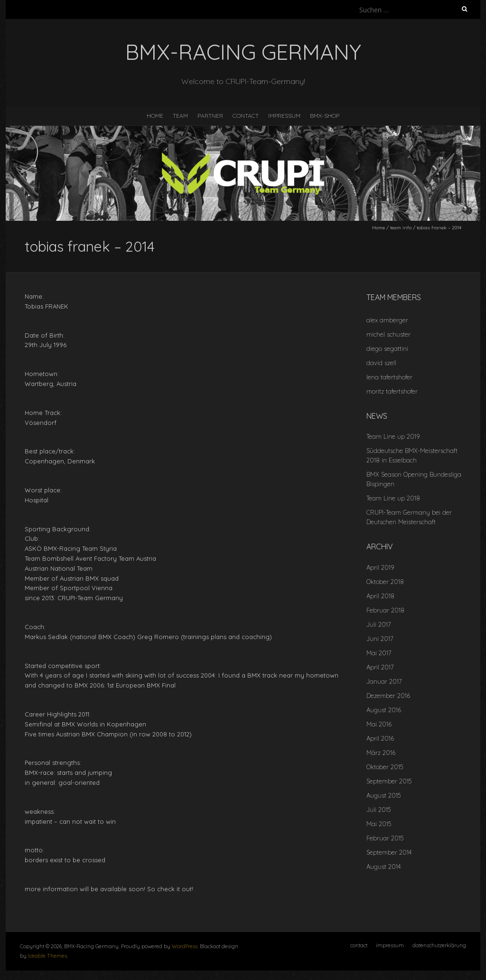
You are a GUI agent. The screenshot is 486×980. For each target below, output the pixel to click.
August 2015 (383, 795)
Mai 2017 (379, 653)
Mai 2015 (379, 824)
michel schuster (388, 334)
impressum (284, 116)
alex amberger (387, 320)
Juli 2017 (379, 624)
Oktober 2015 (385, 767)
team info (401, 228)
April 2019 (380, 567)
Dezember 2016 (388, 696)
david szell (381, 363)
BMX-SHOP (325, 116)
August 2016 (384, 710)
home (155, 116)
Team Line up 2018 (393, 498)
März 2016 (381, 753)
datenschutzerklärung (439, 945)
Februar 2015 (385, 838)
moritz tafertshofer (392, 391)
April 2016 (380, 738)
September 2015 (389, 781)
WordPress (185, 946)
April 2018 (380, 596)
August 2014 (383, 867)
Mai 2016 (379, 724)
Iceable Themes (47, 956)
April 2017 (380, 667)
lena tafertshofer (389, 377)
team (180, 116)
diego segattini (387, 349)
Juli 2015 (379, 810)
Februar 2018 (385, 610)
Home (379, 228)
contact (246, 116)
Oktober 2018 (385, 582)
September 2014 (389, 852)
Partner (210, 116)
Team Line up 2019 (393, 436)
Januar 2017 (384, 681)
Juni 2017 (380, 639)
